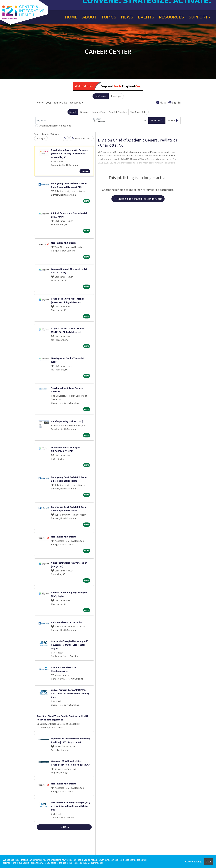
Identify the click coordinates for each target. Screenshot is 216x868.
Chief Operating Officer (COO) (67, 421)
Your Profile (60, 103)
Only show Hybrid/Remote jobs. (55, 126)
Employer (116, 96)
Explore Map (98, 112)
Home (71, 17)
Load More (64, 827)
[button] (173, 120)
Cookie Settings (194, 862)
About (89, 17)
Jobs (49, 103)
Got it (209, 862)
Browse (84, 112)
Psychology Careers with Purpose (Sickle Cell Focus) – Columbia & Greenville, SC (69, 154)
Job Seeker (101, 96)
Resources (171, 17)
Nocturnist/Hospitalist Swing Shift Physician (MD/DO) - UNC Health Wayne (70, 645)
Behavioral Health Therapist (66, 622)
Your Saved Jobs (139, 112)
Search (73, 112)
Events (146, 17)
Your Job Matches (118, 112)
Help (161, 102)
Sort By (40, 138)
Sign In (175, 102)
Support (199, 17)
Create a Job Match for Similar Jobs (138, 199)
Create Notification (81, 138)
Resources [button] (75, 103)
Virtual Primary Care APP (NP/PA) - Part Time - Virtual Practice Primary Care (70, 693)
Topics (109, 17)
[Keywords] (64, 120)
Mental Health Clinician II (65, 243)
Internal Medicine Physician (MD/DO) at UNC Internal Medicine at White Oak (71, 806)
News (127, 17)
